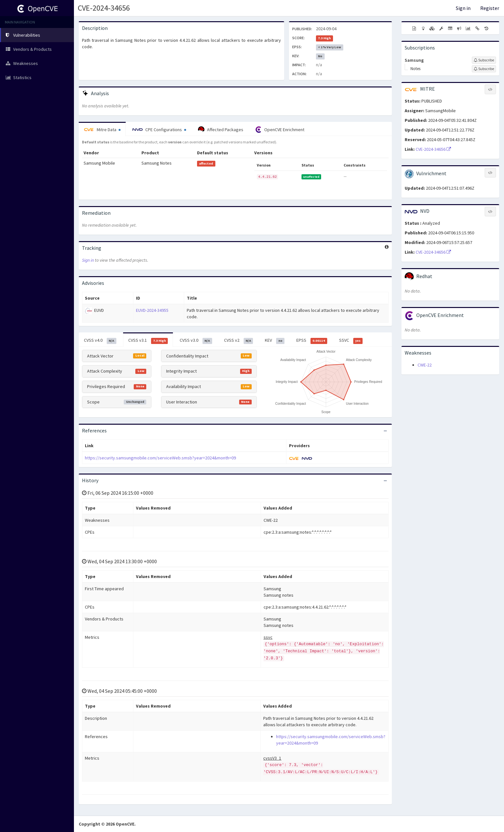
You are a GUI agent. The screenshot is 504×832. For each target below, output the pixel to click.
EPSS (312, 340)
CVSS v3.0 (196, 340)
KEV (275, 340)
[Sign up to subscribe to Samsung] (484, 60)
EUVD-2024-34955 (152, 310)
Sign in (463, 8)
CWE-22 (425, 365)
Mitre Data (102, 130)
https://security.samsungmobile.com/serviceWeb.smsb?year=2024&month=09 (160, 458)
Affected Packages (221, 130)
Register (490, 8)
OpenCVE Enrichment (280, 130)
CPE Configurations (159, 130)
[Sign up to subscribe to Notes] (484, 69)
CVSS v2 (239, 340)
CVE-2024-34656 (104, 8)
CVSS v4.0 (100, 340)
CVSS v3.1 (148, 340)
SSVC (351, 340)
